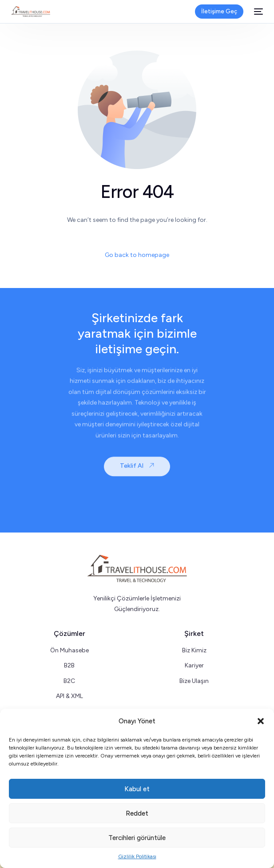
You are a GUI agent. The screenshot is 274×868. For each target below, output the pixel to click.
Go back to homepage (137, 255)
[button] (261, 721)
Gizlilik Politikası (137, 856)
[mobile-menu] (258, 12)
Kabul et (137, 789)
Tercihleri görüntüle (137, 838)
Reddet (137, 813)
